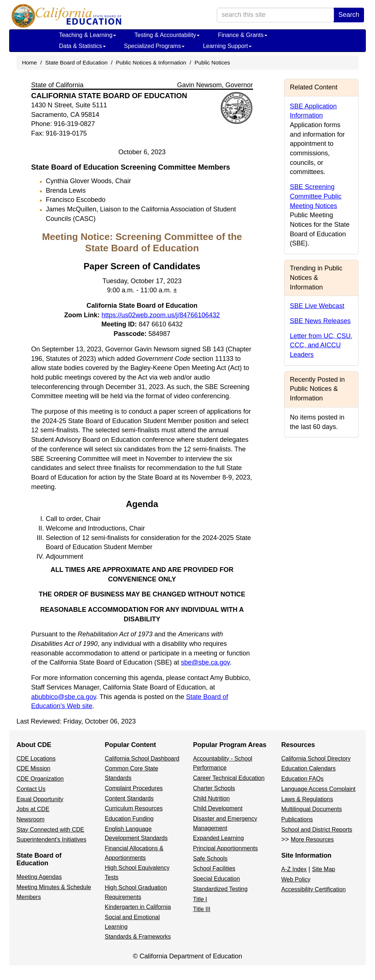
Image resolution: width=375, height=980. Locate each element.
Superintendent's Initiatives (51, 840)
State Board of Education (77, 62)
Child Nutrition (211, 798)
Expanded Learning (218, 838)
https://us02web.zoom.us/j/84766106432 (161, 315)
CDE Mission (33, 768)
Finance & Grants (243, 35)
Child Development (218, 808)
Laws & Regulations (307, 799)
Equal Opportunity (40, 799)
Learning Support (227, 46)
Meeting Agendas (39, 877)
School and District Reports (317, 830)
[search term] (275, 15)
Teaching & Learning (88, 35)
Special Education (216, 879)
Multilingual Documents (311, 809)
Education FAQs (302, 779)
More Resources (312, 840)
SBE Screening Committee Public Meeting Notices (316, 196)
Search (349, 15)
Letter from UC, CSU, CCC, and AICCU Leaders (321, 345)
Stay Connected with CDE (50, 830)
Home (29, 62)
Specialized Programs (155, 46)
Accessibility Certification (313, 889)
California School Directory (316, 759)
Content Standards (129, 798)
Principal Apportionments (225, 848)
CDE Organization (40, 779)
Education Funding (129, 819)
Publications (297, 819)
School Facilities (214, 868)
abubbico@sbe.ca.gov (64, 697)
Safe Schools (210, 859)
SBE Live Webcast (317, 306)
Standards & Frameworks (138, 937)
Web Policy (296, 879)
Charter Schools (214, 788)
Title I (200, 899)
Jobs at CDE (33, 809)
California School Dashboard (142, 759)
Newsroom (30, 819)
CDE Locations (36, 759)
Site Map (324, 869)
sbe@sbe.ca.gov (205, 662)
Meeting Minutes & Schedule (54, 887)
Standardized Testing (220, 889)
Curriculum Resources (134, 808)
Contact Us (31, 789)
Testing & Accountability (167, 35)
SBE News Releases (320, 321)
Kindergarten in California (138, 907)
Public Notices (212, 62)
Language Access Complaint (318, 789)
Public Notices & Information (151, 62)
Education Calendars (309, 768)
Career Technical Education (229, 778)
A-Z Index (294, 869)
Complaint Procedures (134, 788)
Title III (202, 909)
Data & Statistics (82, 46)
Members (29, 897)
